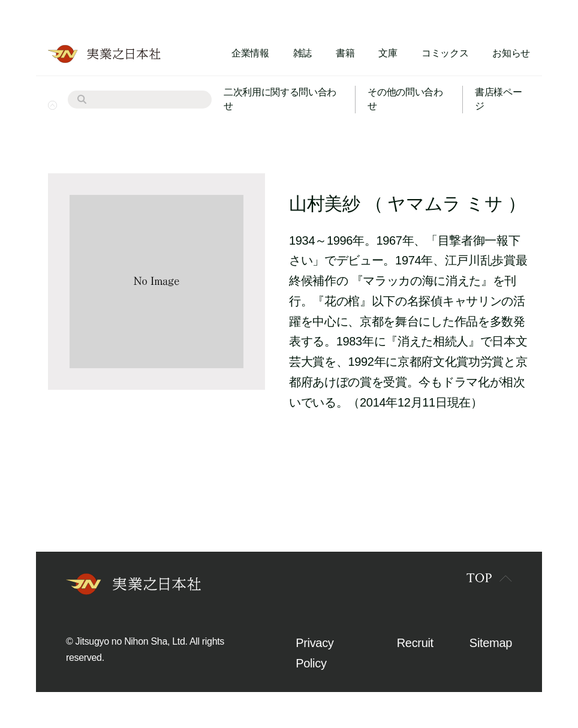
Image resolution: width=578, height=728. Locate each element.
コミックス (445, 53)
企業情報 (250, 53)
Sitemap (491, 643)
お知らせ (511, 53)
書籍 (345, 53)
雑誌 (302, 53)
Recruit (415, 643)
